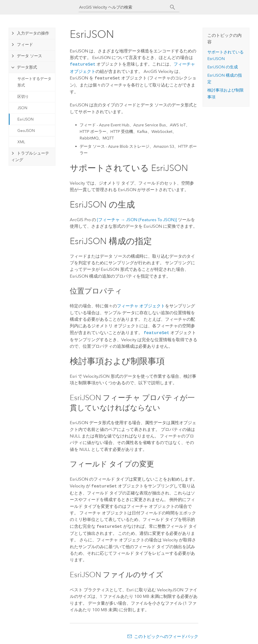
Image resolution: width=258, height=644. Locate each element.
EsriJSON (25, 119)
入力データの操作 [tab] (33, 33)
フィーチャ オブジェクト (141, 305)
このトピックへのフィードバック (166, 634)
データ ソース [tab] (29, 56)
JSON (22, 108)
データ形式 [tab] (27, 67)
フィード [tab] (25, 45)
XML (21, 142)
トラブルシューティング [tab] (30, 156)
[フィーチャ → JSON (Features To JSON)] (137, 219)
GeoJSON (26, 131)
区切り (23, 97)
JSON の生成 (223, 67)
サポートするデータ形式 (34, 82)
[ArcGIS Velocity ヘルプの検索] (124, 7)
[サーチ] (172, 7)
